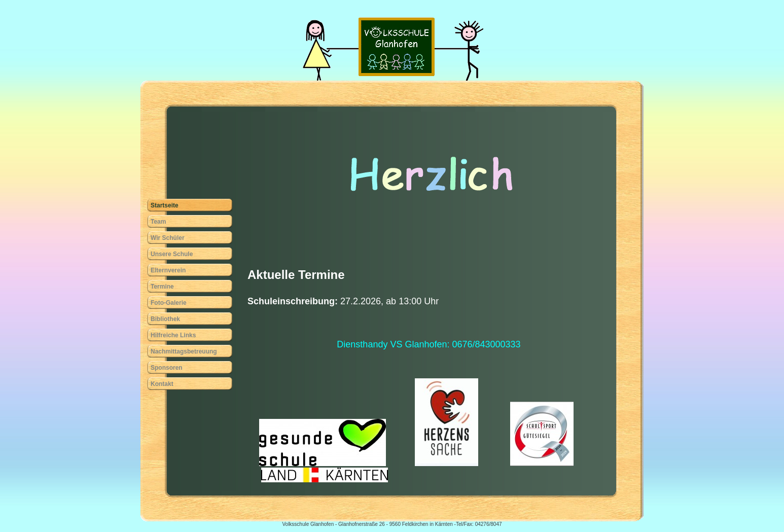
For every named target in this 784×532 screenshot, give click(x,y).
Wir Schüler (168, 238)
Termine (162, 287)
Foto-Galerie (169, 303)
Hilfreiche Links (173, 335)
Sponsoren (167, 368)
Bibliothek (165, 319)
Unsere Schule (172, 254)
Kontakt (162, 384)
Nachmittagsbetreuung (184, 351)
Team (158, 222)
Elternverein (168, 270)
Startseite (165, 205)
